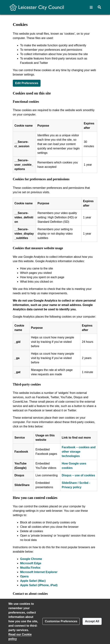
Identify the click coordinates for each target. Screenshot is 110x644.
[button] (91, 7)
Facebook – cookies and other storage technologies (79, 452)
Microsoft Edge (31, 563)
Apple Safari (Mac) (33, 581)
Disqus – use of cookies (78, 475)
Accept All (92, 621)
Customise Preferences (61, 621)
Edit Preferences (27, 83)
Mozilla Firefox (30, 568)
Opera (24, 576)
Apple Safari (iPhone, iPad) (39, 585)
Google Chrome (31, 559)
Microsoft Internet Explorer (39, 572)
